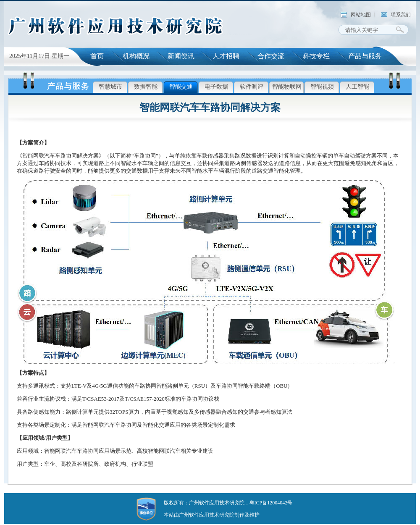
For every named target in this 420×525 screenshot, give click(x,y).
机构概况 (136, 56)
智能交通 (181, 87)
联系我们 (401, 15)
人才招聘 (226, 56)
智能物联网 (287, 87)
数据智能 (146, 87)
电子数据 (216, 87)
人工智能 (357, 87)
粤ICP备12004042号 (271, 503)
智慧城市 (110, 87)
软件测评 (252, 87)
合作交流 (271, 56)
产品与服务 (365, 56)
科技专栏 (316, 56)
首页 (97, 56)
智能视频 (322, 87)
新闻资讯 (181, 56)
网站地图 (361, 15)
